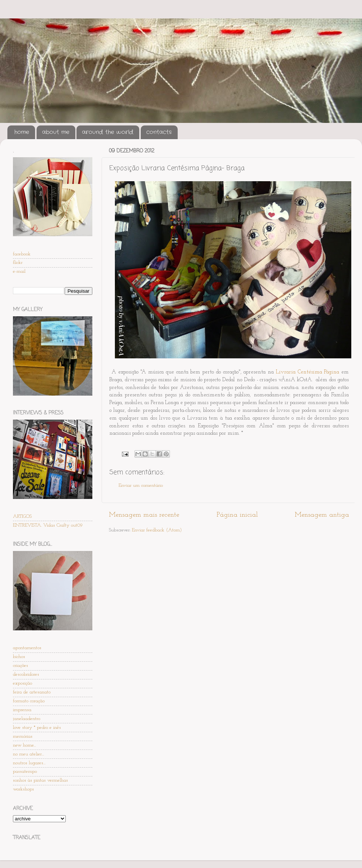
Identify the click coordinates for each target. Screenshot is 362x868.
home (22, 132)
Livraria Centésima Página (308, 372)
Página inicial (237, 515)
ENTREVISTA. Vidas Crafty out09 (48, 525)
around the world (108, 132)
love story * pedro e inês (37, 728)
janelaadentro (27, 719)
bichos (19, 657)
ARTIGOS (22, 516)
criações (21, 666)
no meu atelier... (28, 754)
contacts (159, 132)
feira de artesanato (32, 692)
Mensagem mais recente (144, 515)
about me (56, 132)
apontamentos (27, 648)
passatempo (25, 771)
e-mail (19, 271)
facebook (22, 254)
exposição (23, 683)
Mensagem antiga (322, 515)
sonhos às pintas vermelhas (40, 780)
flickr (18, 263)
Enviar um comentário (141, 485)
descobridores (26, 674)
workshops (23, 789)
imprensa (22, 710)
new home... (24, 745)
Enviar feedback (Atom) (157, 530)
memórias (23, 736)
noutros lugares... (29, 763)
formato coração (29, 701)
